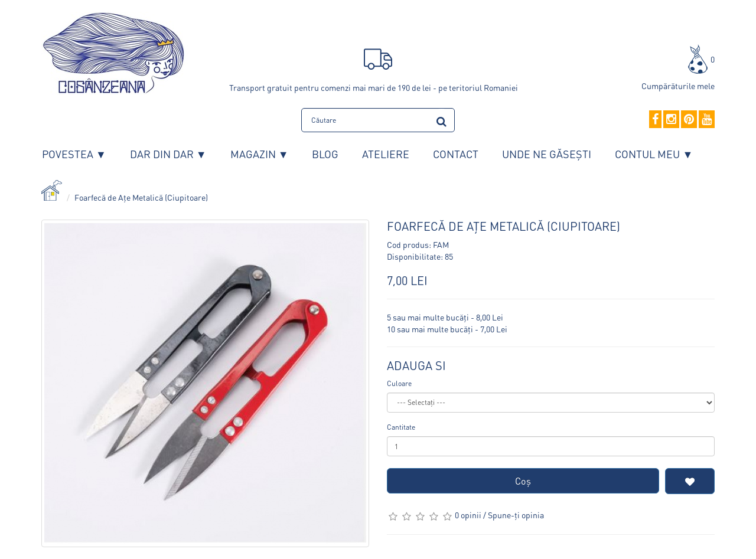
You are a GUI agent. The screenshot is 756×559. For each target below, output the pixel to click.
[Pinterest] (689, 120)
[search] (441, 120)
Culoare (399, 383)
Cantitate (401, 427)
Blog (325, 154)
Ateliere (386, 154)
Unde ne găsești (547, 154)
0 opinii (468, 515)
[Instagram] (671, 120)
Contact (456, 154)
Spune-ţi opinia (516, 515)
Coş (523, 481)
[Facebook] (655, 120)
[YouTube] (707, 120)
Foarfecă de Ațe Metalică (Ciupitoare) (141, 197)
